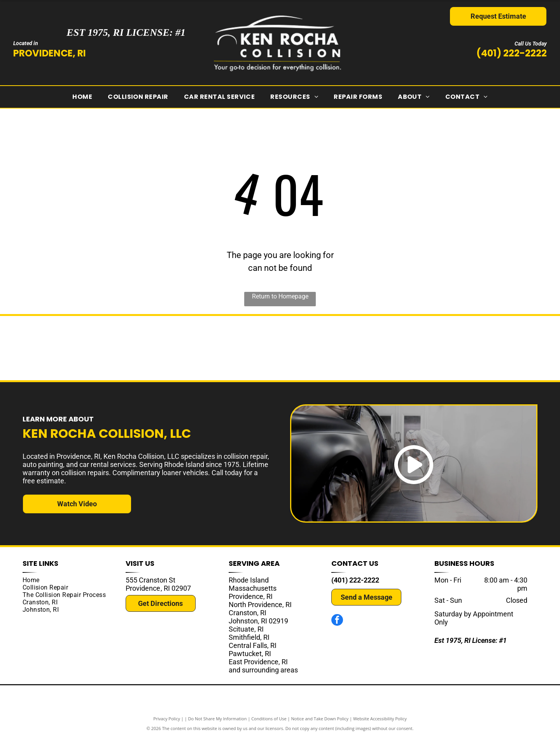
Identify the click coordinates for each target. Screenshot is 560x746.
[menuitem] (82, 97)
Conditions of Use (269, 728)
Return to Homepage (280, 296)
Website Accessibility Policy (380, 728)
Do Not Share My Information (218, 728)
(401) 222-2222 (512, 53)
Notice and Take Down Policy (320, 728)
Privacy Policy (167, 728)
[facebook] (337, 630)
